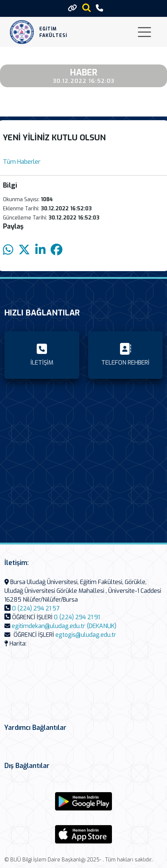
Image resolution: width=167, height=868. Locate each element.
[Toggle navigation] (144, 32)
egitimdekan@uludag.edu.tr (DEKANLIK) (64, 626)
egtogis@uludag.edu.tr (86, 635)
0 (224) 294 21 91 (77, 617)
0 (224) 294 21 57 (36, 608)
